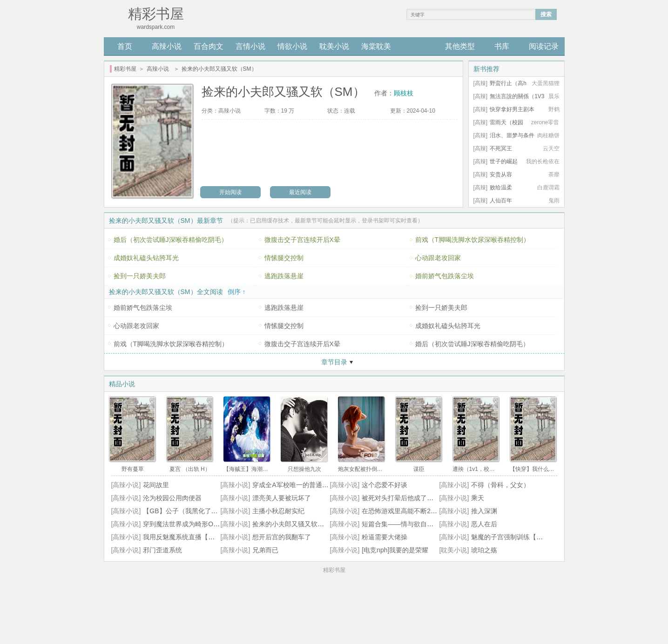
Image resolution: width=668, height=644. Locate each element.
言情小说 (250, 46)
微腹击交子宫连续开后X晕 (302, 240)
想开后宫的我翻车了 (282, 537)
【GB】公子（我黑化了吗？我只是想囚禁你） (209, 511)
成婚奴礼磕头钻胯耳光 (146, 258)
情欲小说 (292, 46)
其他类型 (460, 46)
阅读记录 (544, 46)
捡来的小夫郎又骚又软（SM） (296, 524)
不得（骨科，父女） (500, 485)
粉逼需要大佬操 (385, 537)
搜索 (546, 14)
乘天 (478, 498)
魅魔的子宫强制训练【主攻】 (513, 537)
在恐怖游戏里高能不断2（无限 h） (412, 511)
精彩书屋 (125, 69)
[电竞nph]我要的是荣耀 (395, 550)
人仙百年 (501, 201)
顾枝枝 (404, 93)
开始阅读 (230, 192)
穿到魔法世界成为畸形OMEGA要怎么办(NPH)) (211, 524)
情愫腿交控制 (284, 258)
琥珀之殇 (484, 550)
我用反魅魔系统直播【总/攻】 (186, 537)
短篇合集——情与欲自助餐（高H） (413, 524)
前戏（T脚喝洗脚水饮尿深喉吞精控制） (473, 240)
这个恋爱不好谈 (385, 485)
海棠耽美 (376, 46)
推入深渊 (484, 511)
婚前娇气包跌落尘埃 (445, 276)
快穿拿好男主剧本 (512, 109)
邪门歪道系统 (162, 550)
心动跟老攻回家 (438, 258)
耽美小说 (334, 46)
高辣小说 (167, 46)
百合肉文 (209, 46)
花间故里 (156, 485)
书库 (502, 46)
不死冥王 (501, 148)
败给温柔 (501, 188)
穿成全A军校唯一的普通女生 (294, 485)
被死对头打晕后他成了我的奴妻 (407, 498)
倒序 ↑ (237, 292)
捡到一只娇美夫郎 (140, 276)
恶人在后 (484, 524)
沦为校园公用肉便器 (172, 498)
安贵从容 (501, 174)
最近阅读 (300, 192)
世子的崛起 (504, 161)
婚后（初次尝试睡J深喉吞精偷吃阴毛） (171, 240)
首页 (125, 46)
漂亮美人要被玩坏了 (282, 498)
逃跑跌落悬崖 (284, 276)
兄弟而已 (265, 550)
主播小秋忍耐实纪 (278, 511)
